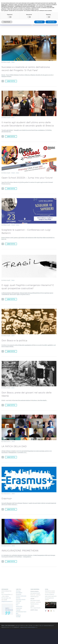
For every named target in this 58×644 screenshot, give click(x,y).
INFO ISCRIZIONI (10, 609)
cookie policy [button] (49, 6)
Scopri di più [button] (7, 22)
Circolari (18, 617)
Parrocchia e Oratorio (21, 600)
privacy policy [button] (4, 5)
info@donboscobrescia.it (7, 602)
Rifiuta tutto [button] (40, 22)
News (13, 62)
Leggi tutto (11, 81)
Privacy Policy (19, 607)
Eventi (13, 173)
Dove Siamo (19, 593)
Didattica (18, 615)
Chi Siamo (18, 591)
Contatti (18, 603)
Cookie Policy (19, 608)
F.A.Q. (17, 605)
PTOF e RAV (19, 601)
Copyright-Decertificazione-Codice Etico (21, 612)
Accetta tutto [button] (51, 22)
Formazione (19, 594)
